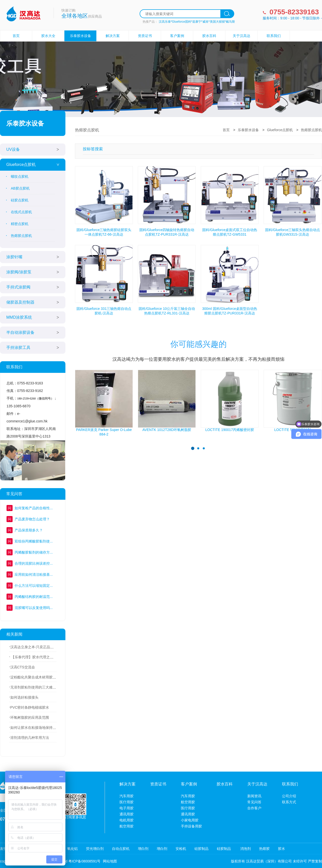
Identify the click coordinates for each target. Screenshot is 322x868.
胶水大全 (48, 36)
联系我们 (274, 36)
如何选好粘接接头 (24, 697)
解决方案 (113, 36)
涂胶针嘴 (14, 257)
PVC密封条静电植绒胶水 (30, 707)
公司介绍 (289, 796)
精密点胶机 (20, 224)
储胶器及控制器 (20, 302)
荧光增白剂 (95, 849)
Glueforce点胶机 (21, 165)
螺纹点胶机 (20, 176)
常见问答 (254, 802)
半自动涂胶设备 (20, 332)
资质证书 (145, 36)
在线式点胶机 (21, 212)
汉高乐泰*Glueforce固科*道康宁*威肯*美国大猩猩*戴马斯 (197, 22)
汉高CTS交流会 (23, 667)
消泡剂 (245, 849)
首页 (16, 36)
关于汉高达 (242, 36)
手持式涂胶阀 (18, 287)
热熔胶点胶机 (21, 236)
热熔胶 (264, 849)
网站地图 (110, 861)
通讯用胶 (127, 814)
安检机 (181, 849)
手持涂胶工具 (18, 348)
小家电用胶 (190, 820)
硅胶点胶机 (20, 200)
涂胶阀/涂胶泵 (19, 272)
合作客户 (254, 808)
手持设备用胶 (191, 826)
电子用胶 (127, 808)
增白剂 (143, 849)
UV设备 (13, 149)
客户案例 (177, 36)
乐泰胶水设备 (80, 36)
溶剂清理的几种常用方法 (30, 738)
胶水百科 (209, 36)
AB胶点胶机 (20, 188)
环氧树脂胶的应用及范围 (30, 717)
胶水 (281, 849)
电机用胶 (127, 820)
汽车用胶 (127, 796)
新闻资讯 (254, 796)
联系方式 (289, 802)
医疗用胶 (127, 802)
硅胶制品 (202, 849)
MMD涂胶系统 (19, 317)
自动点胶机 (121, 849)
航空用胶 (127, 826)
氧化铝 (72, 849)
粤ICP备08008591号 (85, 861)
